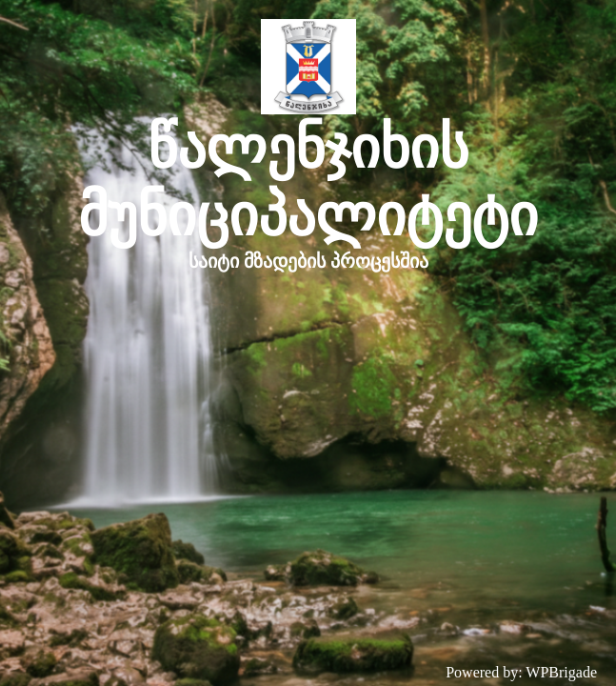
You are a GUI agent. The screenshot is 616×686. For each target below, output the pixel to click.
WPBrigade (561, 672)
